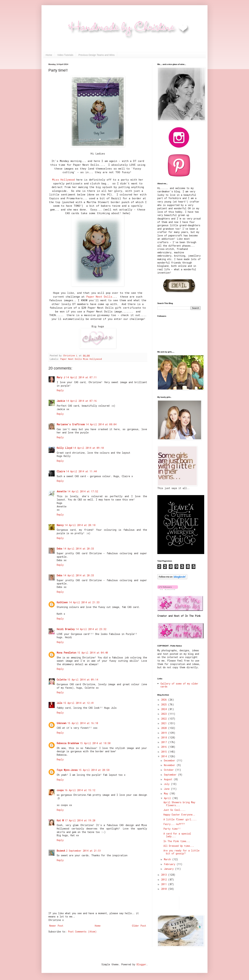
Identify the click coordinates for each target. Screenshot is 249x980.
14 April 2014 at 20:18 (80, 525)
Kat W (60, 820)
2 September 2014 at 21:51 (84, 851)
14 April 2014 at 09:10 (88, 448)
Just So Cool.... (174, 810)
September (171, 775)
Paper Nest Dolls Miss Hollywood (81, 359)
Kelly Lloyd (64, 448)
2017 (165, 742)
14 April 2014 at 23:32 (91, 629)
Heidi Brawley (66, 629)
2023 (165, 714)
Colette (62, 680)
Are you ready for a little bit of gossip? (181, 852)
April (168, 798)
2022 (165, 719)
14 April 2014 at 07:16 (81, 401)
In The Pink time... (177, 841)
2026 (165, 700)
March (168, 859)
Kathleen (62, 602)
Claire (61, 471)
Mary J (61, 377)
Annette (62, 491)
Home (49, 55)
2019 (165, 733)
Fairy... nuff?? (174, 824)
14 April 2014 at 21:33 (84, 602)
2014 (165, 756)
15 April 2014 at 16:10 (83, 723)
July (167, 784)
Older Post (139, 926)
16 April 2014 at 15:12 (80, 790)
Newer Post (56, 926)
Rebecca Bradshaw (68, 743)
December (170, 760)
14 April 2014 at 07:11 (81, 377)
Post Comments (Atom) (82, 932)
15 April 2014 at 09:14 (83, 680)
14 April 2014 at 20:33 (79, 549)
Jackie (61, 401)
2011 (165, 884)
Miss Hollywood (63, 180)
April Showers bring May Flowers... (179, 804)
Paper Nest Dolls (99, 297)
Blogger (141, 964)
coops (60, 790)
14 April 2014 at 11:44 (81, 471)
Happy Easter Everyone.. (179, 815)
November (170, 765)
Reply (60, 390)
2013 (165, 875)
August (169, 779)
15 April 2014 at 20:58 (94, 770)
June (167, 789)
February (170, 864)
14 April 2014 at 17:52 (83, 491)
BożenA (61, 851)
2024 (165, 709)
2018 (165, 737)
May (167, 793)
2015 (165, 752)
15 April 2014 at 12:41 (79, 703)
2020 (165, 728)
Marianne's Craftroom (71, 424)
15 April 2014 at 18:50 (95, 743)
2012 (165, 880)
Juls (59, 703)
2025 (165, 704)
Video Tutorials (65, 55)
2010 (165, 889)
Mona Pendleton (66, 653)
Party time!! (172, 829)
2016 (165, 747)
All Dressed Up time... (179, 846)
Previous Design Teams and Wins (97, 55)
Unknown (62, 723)
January (169, 869)
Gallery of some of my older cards (179, 685)
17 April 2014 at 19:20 (80, 820)
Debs (59, 549)
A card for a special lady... (177, 835)
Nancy (60, 525)
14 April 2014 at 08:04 (101, 424)
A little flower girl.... (180, 819)
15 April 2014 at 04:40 (93, 653)
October (170, 770)
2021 (165, 723)
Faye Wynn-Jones (67, 770)
